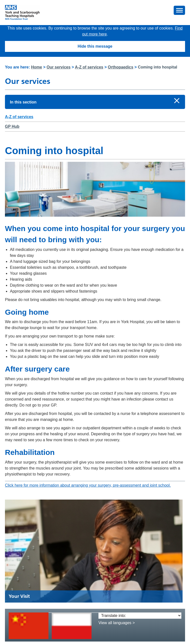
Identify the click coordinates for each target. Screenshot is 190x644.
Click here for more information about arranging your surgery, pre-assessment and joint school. (88, 485)
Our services (59, 67)
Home (37, 67)
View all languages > (117, 623)
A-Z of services (89, 67)
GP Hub (12, 126)
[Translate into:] (140, 616)
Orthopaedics (121, 67)
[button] (179, 10)
